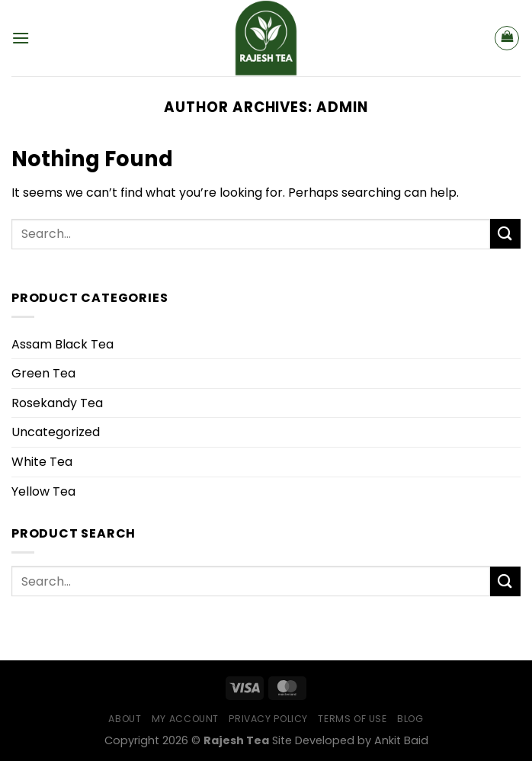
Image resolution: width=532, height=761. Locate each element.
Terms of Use (352, 719)
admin (342, 107)
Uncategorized (56, 432)
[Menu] (21, 38)
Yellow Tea (43, 491)
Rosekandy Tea (57, 403)
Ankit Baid (401, 740)
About (125, 719)
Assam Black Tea (62, 344)
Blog (410, 719)
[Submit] (505, 234)
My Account (185, 719)
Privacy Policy (268, 719)
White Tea (42, 462)
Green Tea (43, 373)
